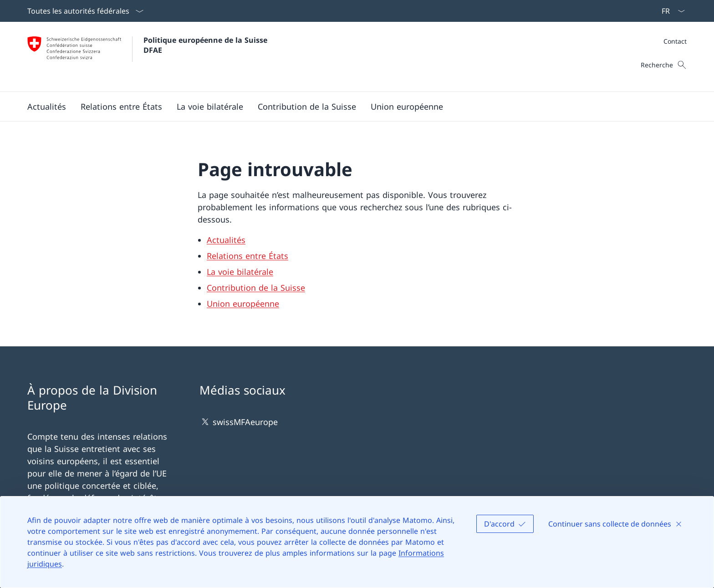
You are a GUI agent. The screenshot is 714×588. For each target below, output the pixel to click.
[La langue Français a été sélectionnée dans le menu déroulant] (670, 11)
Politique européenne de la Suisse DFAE (207, 45)
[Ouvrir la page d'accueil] (148, 57)
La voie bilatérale (240, 272)
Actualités (226, 240)
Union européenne (243, 304)
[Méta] (675, 41)
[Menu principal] (350, 106)
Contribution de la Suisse (256, 288)
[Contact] (675, 41)
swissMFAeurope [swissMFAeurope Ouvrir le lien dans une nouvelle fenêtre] (239, 422)
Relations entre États (247, 256)
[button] (47, 106)
